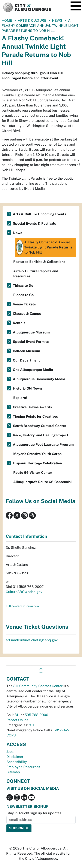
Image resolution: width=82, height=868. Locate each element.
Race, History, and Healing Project (41, 435)
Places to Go (23, 295)
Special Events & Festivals (34, 223)
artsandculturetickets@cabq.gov (32, 640)
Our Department (26, 360)
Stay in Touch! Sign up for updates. (34, 813)
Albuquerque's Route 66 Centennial (42, 482)
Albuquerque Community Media (39, 379)
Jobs (10, 752)
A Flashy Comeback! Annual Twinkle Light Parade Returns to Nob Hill (44, 247)
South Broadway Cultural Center (40, 426)
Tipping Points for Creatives (35, 416)
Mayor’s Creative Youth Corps (37, 454)
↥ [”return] (41, 671)
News (57, 21)
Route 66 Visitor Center (33, 473)
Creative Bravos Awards (32, 407)
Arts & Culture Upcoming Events (40, 214)
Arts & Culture (32, 21)
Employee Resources (23, 767)
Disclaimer (15, 757)
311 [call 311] (17, 715)
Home (7, 21)
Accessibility (17, 762)
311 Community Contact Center (38, 686)
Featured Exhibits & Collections (39, 262)
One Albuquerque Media (33, 370)
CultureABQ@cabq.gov (24, 592)
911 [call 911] (31, 725)
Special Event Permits (31, 342)
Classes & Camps (27, 314)
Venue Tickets (24, 304)
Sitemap (13, 772)
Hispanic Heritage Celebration (37, 463)
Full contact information (22, 606)
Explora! (20, 398)
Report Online (17, 720)
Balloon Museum (26, 351)
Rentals (19, 323)
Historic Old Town (27, 388)
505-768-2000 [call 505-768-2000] (36, 715)
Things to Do (23, 286)
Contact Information (26, 536)
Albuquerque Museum (31, 332)
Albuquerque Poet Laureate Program (43, 445)
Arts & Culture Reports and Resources (36, 274)
